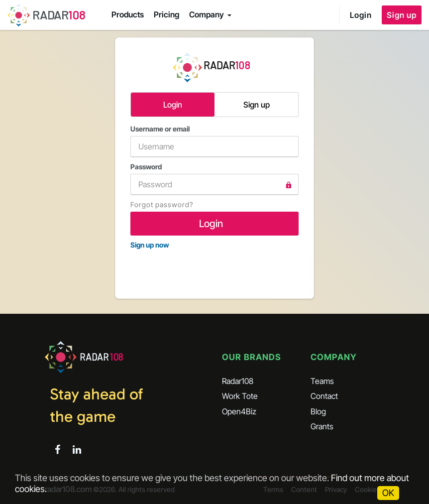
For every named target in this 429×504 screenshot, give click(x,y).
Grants (322, 426)
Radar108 (238, 381)
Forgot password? (162, 204)
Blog (318, 411)
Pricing (166, 14)
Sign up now (150, 245)
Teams (322, 381)
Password (214, 179)
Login (361, 15)
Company (207, 14)
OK (388, 493)
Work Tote (240, 396)
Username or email (214, 141)
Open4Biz (239, 411)
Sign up (402, 15)
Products (128, 14)
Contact (324, 396)
